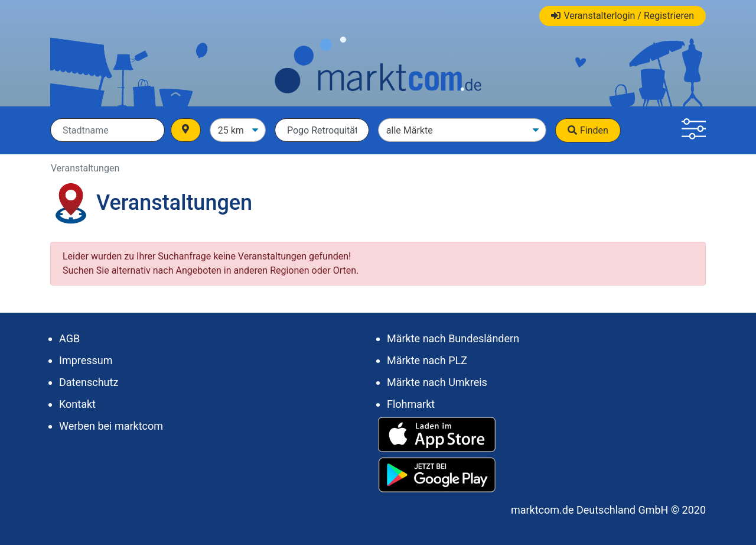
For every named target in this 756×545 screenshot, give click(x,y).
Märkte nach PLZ (427, 360)
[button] (694, 130)
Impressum (86, 360)
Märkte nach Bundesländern (453, 338)
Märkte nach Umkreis (437, 382)
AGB (69, 338)
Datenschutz (89, 382)
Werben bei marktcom (111, 426)
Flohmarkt (411, 404)
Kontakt (77, 404)
